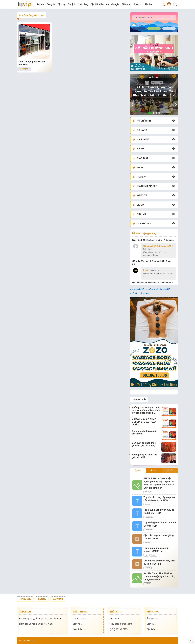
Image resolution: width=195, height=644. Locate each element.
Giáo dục (126, 4)
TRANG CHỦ (25, 599)
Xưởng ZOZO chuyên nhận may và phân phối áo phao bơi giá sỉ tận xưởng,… (146, 410)
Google (115, 4)
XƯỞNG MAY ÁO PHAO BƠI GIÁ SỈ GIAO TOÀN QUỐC (144, 422)
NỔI (170, 471)
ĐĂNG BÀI (58, 599)
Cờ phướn (144, 293)
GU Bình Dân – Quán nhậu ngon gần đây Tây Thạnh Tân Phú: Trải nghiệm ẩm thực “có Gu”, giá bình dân (154, 93)
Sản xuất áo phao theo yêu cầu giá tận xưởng (144, 444)
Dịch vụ (61, 4)
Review (40, 4)
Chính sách (80, 619)
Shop (136, 4)
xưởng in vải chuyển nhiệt (159, 289)
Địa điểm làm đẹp (100, 4)
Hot (146, 555)
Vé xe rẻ (154, 555)
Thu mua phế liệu (137, 289)
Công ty (51, 4)
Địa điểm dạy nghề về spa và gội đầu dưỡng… (154, 283)
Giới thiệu (79, 629)
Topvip (146, 270)
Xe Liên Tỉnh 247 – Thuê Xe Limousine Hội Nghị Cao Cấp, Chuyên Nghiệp (159, 576)
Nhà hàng (83, 4)
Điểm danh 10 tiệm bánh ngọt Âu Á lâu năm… (154, 240)
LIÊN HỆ (42, 599)
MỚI (138, 471)
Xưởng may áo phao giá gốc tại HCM (144, 456)
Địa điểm (152, 629)
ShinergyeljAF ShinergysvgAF (157, 246)
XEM (154, 471)
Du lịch (72, 4)
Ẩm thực (154, 78)
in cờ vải (134, 293)
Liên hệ (148, 4)
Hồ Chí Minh (149, 517)
